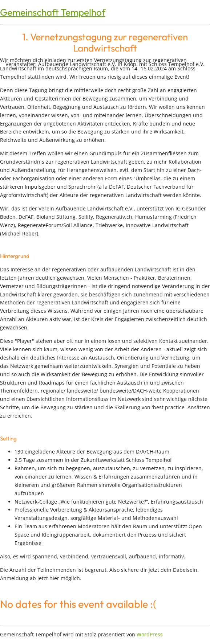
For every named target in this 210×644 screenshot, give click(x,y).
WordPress (150, 634)
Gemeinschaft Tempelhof (53, 12)
